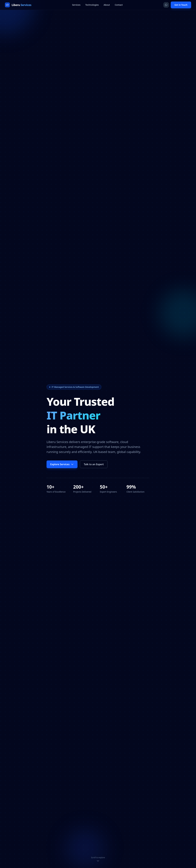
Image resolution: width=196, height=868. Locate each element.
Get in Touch (181, 5)
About (107, 5)
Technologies (92, 5)
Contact (119, 5)
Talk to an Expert (94, 464)
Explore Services (62, 464)
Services (76, 5)
